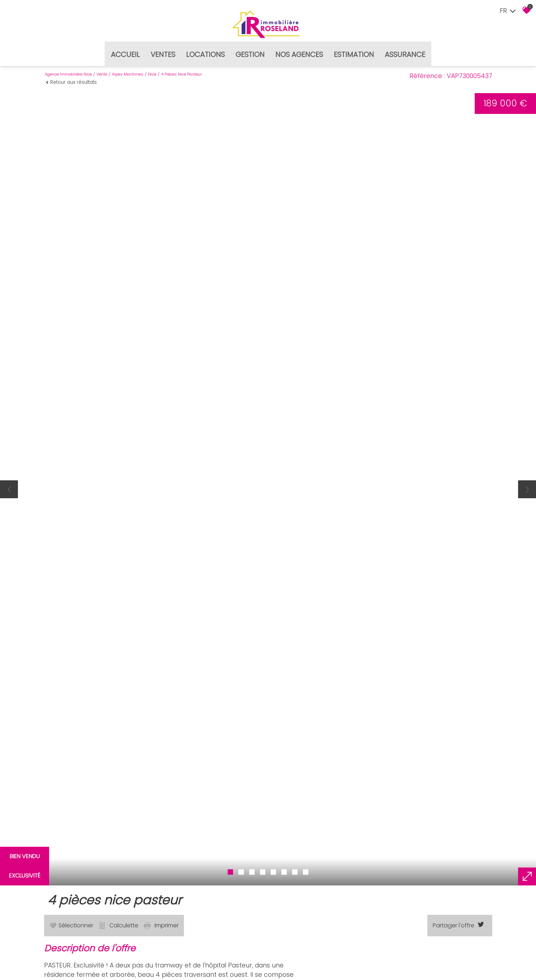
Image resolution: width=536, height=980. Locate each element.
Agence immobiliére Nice (68, 71)
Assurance (405, 52)
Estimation (354, 52)
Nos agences (299, 52)
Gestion (250, 52)
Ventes (163, 52)
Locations (205, 52)
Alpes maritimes (128, 71)
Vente (102, 71)
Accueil (125, 52)
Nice (152, 71)
